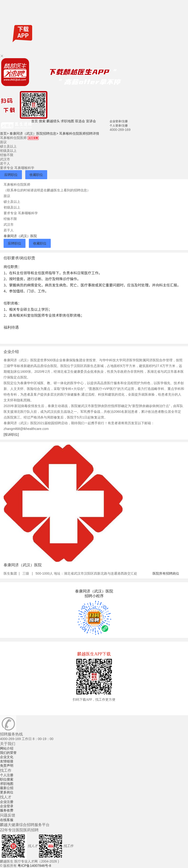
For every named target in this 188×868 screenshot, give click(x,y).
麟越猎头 (53, 121)
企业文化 (7, 757)
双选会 (80, 121)
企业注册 (7, 802)
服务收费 (7, 810)
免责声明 (7, 766)
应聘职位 (11, 175)
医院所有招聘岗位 (166, 573)
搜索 (42, 121)
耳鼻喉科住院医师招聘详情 (79, 133)
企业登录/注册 (119, 121)
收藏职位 (36, 175)
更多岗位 (7, 792)
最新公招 (7, 788)
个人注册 (7, 775)
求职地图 (67, 121)
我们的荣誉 (8, 753)
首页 (35, 121)
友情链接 (7, 761)
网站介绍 (7, 748)
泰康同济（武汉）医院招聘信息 (34, 133)
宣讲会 (91, 121)
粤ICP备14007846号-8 (34, 866)
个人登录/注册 (119, 126)
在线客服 (7, 820)
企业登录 (7, 806)
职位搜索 (7, 779)
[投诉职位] (11, 434)
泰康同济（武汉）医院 (20, 236)
